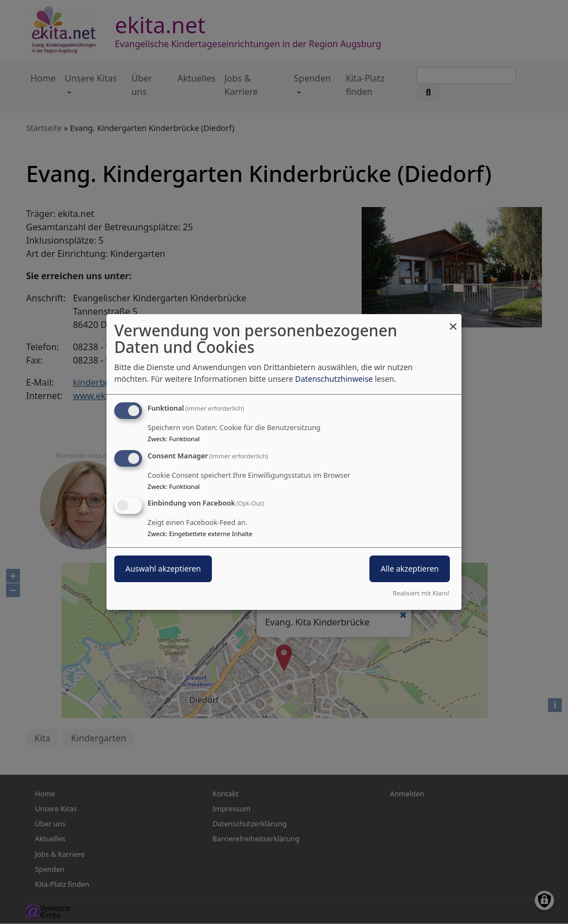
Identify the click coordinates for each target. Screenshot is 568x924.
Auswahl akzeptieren (163, 569)
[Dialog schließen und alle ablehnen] (453, 321)
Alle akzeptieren (410, 569)
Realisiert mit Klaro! (421, 593)
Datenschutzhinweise (334, 379)
